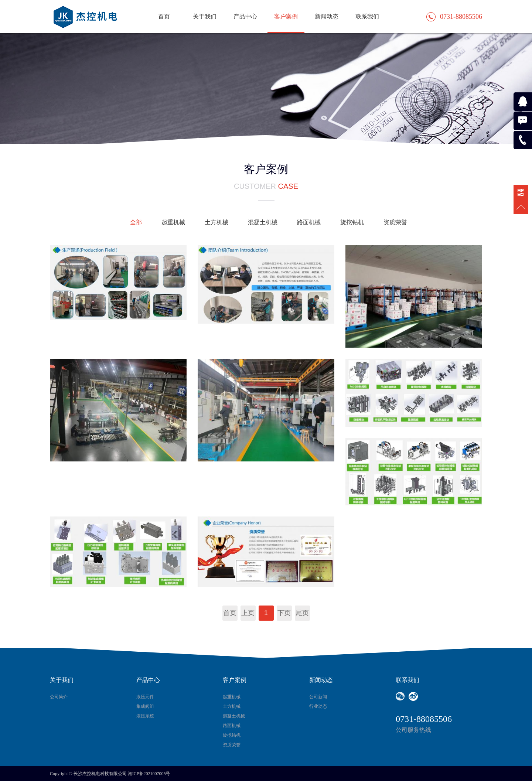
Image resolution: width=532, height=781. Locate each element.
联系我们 (367, 16)
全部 (136, 222)
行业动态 (318, 706)
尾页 (302, 613)
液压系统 (145, 716)
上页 (248, 613)
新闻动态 (327, 16)
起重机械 (173, 222)
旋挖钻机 (352, 222)
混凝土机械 (263, 222)
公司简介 (59, 697)
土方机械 (216, 222)
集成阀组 (145, 706)
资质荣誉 (395, 222)
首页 (164, 16)
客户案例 (286, 16)
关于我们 (205, 16)
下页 (284, 613)
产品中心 (245, 16)
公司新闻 (318, 697)
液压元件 (145, 697)
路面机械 (309, 222)
